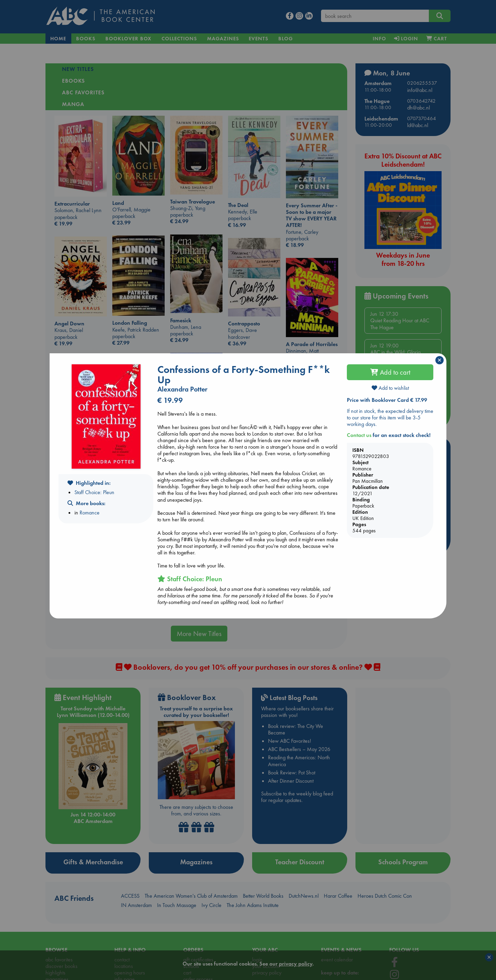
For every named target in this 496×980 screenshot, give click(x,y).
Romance (90, 513)
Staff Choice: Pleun (94, 492)
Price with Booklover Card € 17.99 (387, 400)
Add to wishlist (390, 388)
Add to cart (390, 372)
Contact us (359, 435)
